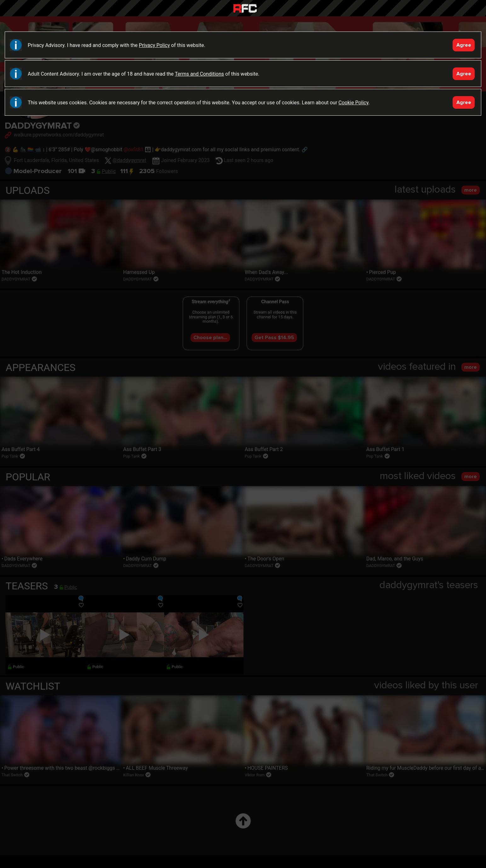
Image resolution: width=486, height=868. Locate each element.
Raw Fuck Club (245, 9)
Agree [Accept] (464, 45)
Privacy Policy (154, 45)
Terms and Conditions (199, 74)
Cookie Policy (354, 103)
